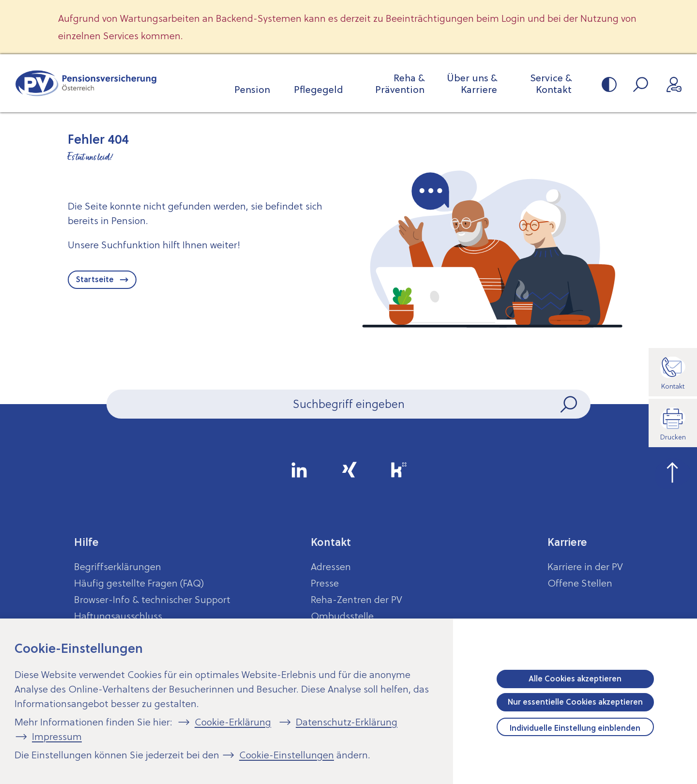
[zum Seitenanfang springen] (673, 471)
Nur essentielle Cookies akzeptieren (575, 702)
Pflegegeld (318, 90)
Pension (252, 90)
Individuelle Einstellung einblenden (575, 728)
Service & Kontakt (551, 84)
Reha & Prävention (400, 84)
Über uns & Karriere (472, 84)
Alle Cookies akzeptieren (575, 678)
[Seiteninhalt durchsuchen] (348, 404)
